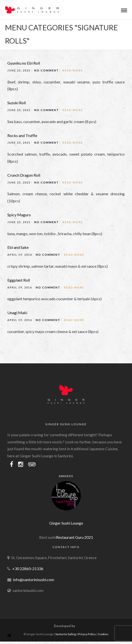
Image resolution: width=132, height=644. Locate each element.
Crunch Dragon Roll (24, 175)
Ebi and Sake (18, 247)
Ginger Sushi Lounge (66, 523)
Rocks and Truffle (22, 135)
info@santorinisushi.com (34, 580)
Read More (73, 70)
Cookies (103, 634)
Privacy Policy (87, 634)
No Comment (47, 70)
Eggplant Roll (19, 280)
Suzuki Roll (17, 103)
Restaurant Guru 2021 (75, 537)
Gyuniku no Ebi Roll (24, 63)
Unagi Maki (17, 313)
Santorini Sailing (66, 634)
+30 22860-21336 (28, 569)
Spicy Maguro (19, 215)
